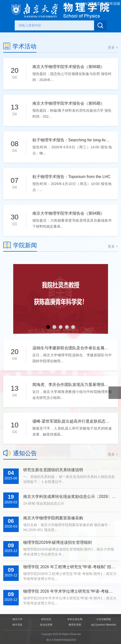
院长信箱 (113, 3)
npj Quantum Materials (104, 625)
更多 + (113, 47)
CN (78, 4)
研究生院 (46, 619)
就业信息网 (46, 625)
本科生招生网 (75, 619)
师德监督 (97, 3)
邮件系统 (17, 625)
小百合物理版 (104, 619)
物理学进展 (75, 625)
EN (85, 4)
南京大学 (17, 619)
